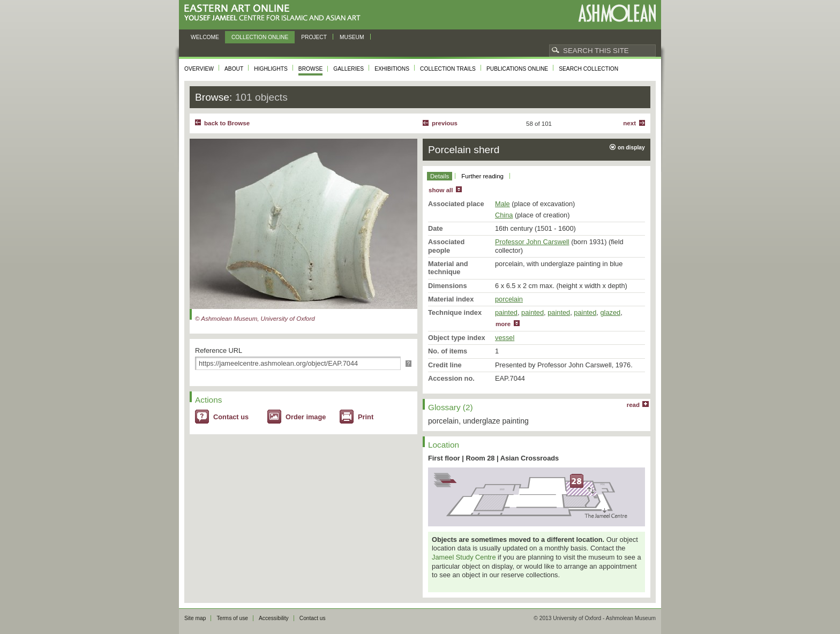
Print (366, 417)
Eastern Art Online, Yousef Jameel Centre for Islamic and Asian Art (275, 13)
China (504, 215)
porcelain (509, 299)
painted (506, 312)
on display (631, 148)
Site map (195, 618)
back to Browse (227, 123)
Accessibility (274, 618)
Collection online (260, 37)
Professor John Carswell (532, 242)
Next (629, 123)
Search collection (588, 69)
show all (441, 190)
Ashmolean (617, 13)
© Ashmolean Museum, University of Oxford (255, 319)
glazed (610, 312)
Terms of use (232, 618)
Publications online (517, 69)
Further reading (482, 176)
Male (502, 204)
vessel (505, 338)
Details (440, 176)
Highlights (271, 69)
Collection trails (448, 69)
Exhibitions (392, 69)
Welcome (205, 37)
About (234, 69)
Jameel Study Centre (464, 557)
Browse (311, 69)
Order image (306, 417)
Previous (445, 123)
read (633, 405)
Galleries (348, 69)
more (503, 324)
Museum (352, 37)
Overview (199, 69)
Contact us (231, 417)
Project (314, 37)
